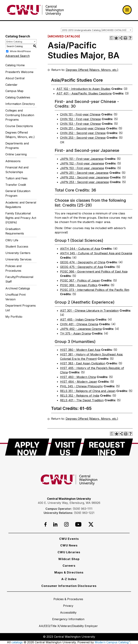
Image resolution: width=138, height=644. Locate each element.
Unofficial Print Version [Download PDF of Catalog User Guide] (15, 297)
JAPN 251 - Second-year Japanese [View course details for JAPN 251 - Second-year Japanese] (84, 173)
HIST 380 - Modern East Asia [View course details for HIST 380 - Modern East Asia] (80, 350)
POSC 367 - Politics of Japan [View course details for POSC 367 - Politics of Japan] (80, 280)
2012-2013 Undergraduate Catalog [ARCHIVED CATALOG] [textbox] (94, 30)
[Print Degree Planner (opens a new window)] (112, 38)
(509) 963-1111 (83, 509)
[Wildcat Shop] (69, 559)
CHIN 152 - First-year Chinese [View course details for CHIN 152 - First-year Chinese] (80, 119)
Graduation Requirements (15, 231)
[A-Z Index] (69, 579)
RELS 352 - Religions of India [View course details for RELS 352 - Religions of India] (80, 396)
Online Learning (16, 154)
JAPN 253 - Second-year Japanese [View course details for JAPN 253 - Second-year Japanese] (84, 182)
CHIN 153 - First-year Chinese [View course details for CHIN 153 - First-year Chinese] (80, 124)
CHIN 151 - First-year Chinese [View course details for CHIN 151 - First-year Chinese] (80, 114)
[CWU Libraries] (69, 552)
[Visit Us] (65, 447)
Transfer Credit (16, 185)
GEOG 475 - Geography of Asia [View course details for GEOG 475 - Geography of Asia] (82, 267)
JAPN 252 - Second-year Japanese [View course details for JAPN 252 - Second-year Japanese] (84, 177)
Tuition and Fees (16, 178)
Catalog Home (15, 65)
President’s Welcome (19, 72)
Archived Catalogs (18, 288)
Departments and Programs (17, 146)
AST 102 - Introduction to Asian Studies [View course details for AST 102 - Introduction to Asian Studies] (83, 89)
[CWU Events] (69, 539)
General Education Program (18, 193)
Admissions (13, 161)
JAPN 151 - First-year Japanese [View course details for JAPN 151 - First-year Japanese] (82, 159)
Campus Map (14, 91)
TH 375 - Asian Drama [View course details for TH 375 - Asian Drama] (75, 333)
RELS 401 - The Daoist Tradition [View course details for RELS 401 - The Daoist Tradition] (82, 400)
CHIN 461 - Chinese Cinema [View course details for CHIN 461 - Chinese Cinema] (79, 324)
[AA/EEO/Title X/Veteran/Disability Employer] (68, 626)
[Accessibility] (68, 612)
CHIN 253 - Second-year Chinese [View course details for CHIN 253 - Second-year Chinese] (83, 138)
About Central (15, 78)
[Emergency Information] (68, 619)
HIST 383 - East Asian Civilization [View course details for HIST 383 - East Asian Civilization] (83, 363)
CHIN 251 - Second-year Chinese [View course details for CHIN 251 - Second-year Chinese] (83, 128)
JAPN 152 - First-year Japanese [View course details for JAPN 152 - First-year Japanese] (82, 163)
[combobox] (97, 30)
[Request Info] (107, 447)
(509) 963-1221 (84, 513)
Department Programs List (21, 308)
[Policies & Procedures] (68, 599)
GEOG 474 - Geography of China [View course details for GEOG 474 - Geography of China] (83, 262)
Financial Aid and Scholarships (17, 170)
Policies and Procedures (13, 268)
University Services (18, 259)
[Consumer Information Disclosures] (69, 586)
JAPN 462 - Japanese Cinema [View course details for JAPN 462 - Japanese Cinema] (81, 329)
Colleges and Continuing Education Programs (20, 115)
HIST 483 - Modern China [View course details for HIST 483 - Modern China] (78, 377)
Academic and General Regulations (21, 205)
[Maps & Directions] (69, 572)
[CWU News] (69, 545)
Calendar (11, 85)
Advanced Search (18, 56)
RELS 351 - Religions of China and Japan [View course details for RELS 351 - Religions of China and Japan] (88, 391)
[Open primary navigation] (127, 10)
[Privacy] (68, 606)
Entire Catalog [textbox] (14, 42)
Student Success (17, 246)
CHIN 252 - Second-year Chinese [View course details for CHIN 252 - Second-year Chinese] (83, 133)
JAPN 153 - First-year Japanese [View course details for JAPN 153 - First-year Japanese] (82, 168)
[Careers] (69, 566)
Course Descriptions (19, 126)
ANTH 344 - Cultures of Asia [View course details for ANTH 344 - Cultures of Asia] (80, 249)
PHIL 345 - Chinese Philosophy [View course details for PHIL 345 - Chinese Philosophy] (81, 386)
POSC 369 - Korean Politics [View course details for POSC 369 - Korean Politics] (79, 285)
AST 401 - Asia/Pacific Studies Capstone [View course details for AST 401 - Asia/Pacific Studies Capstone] (84, 93)
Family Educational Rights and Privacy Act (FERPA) (21, 218)
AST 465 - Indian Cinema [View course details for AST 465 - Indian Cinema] (77, 319)
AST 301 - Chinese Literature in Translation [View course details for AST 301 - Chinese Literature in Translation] (89, 311)
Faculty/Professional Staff (19, 279)
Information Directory (20, 104)
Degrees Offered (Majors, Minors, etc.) (20, 135)
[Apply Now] (27, 447)
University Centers (18, 253)
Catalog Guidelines (18, 97)
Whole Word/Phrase (20, 51)
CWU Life (12, 240)
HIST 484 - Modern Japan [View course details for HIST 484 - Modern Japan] (79, 382)
